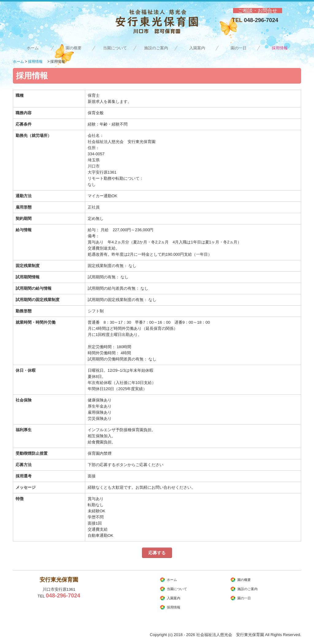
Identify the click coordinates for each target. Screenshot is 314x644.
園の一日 (239, 48)
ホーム (33, 48)
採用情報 (282, 48)
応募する (157, 553)
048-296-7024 (261, 20)
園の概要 (74, 48)
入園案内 (197, 48)
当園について (115, 48)
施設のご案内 (156, 48)
